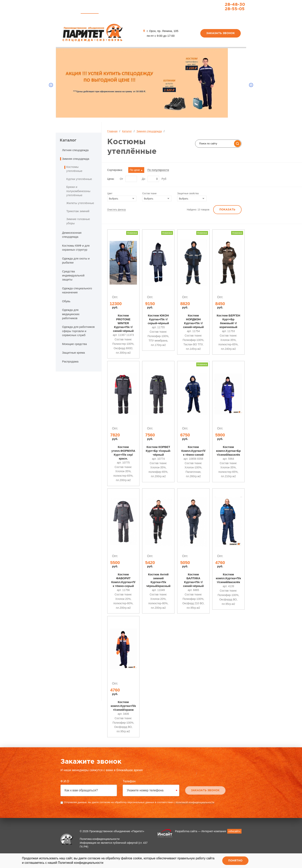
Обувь (66, 301)
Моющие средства (74, 344)
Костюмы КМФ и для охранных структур (76, 248)
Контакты (181, 10)
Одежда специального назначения (77, 290)
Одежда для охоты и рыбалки (76, 260)
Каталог (90, 10)
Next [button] (251, 85)
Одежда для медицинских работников (71, 314)
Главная (68, 10)
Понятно (235, 861)
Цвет (110, 193)
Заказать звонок (221, 33)
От (121, 179)
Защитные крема (73, 353)
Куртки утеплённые (79, 179)
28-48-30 (223, 5)
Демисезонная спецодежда (72, 235)
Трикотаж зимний (78, 211)
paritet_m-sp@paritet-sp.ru (223, 14)
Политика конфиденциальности (100, 847)
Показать (227, 210)
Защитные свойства (188, 193)
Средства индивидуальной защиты (73, 275)
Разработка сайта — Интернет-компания (208, 839)
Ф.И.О (65, 789)
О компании (158, 10)
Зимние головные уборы (78, 221)
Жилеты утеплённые (80, 203)
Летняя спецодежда (75, 150)
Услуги (110, 10)
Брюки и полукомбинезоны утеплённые (78, 191)
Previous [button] (51, 85)
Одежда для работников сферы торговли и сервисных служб (78, 331)
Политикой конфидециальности (81, 863)
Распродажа (132, 10)
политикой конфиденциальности (195, 810)
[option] (151, 85)
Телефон (129, 789)
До (143, 179)
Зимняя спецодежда (149, 131)
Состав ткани (149, 193)
